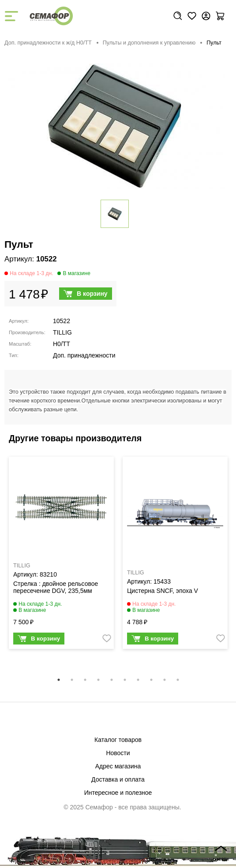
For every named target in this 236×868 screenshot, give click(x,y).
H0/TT (62, 344)
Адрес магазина (118, 766)
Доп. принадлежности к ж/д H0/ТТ (48, 43)
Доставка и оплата (118, 779)
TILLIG (62, 332)
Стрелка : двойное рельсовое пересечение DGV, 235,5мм (56, 587)
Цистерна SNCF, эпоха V (163, 591)
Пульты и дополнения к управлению (149, 43)
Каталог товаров (118, 740)
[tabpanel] (61, 555)
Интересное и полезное (118, 793)
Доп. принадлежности (84, 355)
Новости (118, 753)
